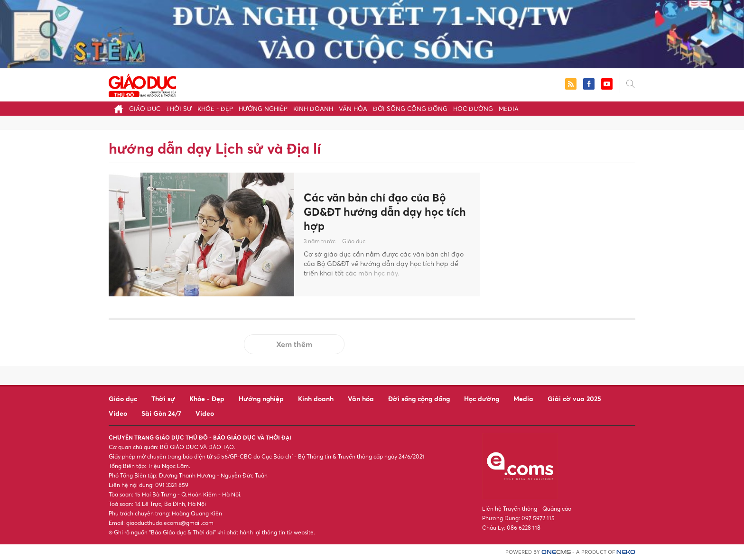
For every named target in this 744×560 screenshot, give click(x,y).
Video (118, 413)
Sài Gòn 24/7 (161, 413)
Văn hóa (353, 109)
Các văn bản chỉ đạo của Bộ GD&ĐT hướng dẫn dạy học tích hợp (378, 211)
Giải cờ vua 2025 (574, 399)
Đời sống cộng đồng (410, 109)
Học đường (473, 109)
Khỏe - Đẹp (215, 109)
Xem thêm (294, 344)
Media (509, 109)
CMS (556, 552)
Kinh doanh (313, 109)
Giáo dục (145, 109)
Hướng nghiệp (263, 109)
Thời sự (179, 109)
